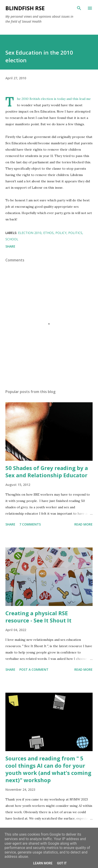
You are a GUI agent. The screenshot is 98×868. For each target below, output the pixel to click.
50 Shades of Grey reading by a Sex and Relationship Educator (47, 471)
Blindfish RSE (25, 8)
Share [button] (10, 246)
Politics (75, 233)
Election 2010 (30, 233)
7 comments (30, 524)
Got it (62, 863)
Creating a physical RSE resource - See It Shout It (38, 617)
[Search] (79, 8)
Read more (83, 524)
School (12, 239)
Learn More (43, 863)
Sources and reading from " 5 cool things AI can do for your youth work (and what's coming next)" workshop (48, 769)
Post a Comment (34, 669)
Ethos (48, 233)
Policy (61, 233)
